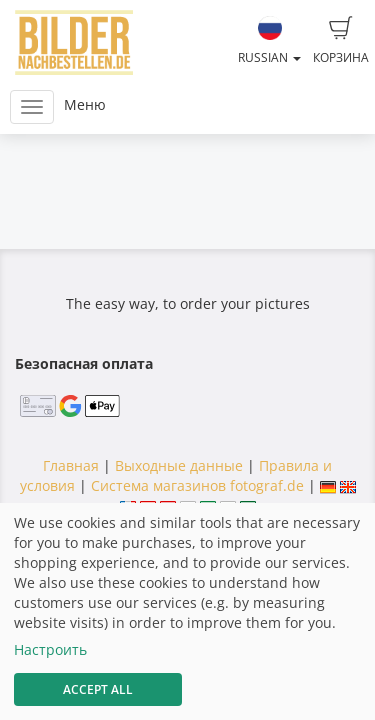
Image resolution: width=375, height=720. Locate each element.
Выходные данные (179, 465)
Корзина (341, 41)
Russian (269, 41)
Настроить (50, 649)
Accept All (98, 689)
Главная (71, 465)
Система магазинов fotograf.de (197, 485)
